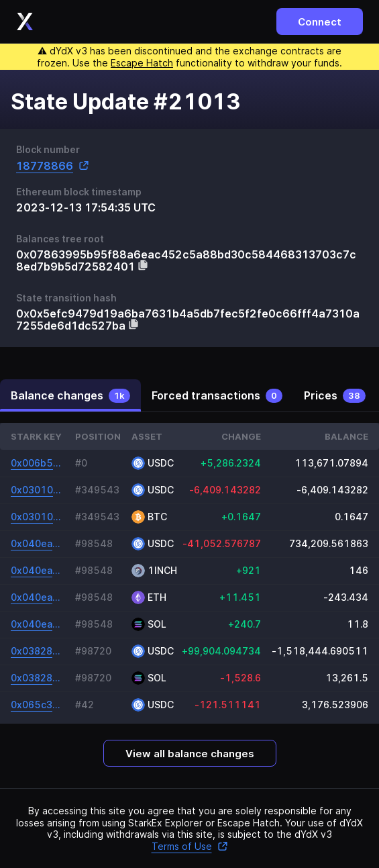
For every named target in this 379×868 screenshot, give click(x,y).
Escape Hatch (142, 63)
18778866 (53, 165)
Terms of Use (190, 846)
